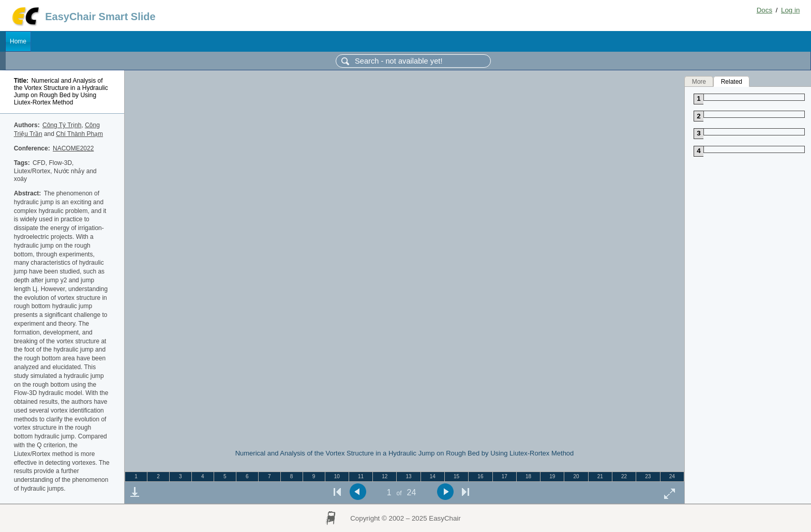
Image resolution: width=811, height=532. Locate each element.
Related (732, 81)
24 (672, 476)
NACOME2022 (73, 148)
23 (648, 476)
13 (409, 476)
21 (600, 476)
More (699, 81)
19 (552, 476)
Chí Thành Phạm (79, 134)
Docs (764, 10)
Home (18, 41)
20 (576, 476)
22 (624, 476)
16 (480, 476)
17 (505, 476)
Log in (790, 10)
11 (361, 476)
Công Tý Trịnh (62, 125)
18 (528, 476)
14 (433, 476)
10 (337, 476)
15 (456, 476)
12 (385, 476)
